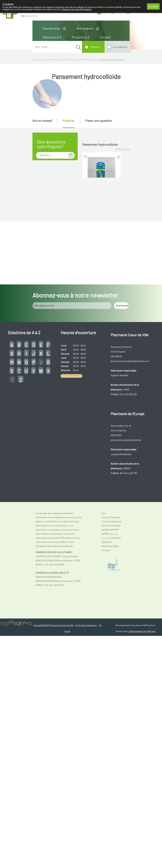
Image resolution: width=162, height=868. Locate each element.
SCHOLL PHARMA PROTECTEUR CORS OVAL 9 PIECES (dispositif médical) (102, 494)
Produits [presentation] (69, 121)
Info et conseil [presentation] (42, 121)
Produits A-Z (81, 37)
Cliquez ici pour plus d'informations (77, 9)
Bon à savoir (85, 28)
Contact (105, 37)
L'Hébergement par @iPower (142, 863)
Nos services (51, 28)
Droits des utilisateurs (86, 857)
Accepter (153, 6)
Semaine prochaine (72, 608)
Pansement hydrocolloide (111, 59)
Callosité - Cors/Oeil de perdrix (83, 59)
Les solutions (120, 47)
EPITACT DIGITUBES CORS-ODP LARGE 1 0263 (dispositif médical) (101, 251)
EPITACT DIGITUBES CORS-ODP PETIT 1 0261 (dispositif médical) (101, 372)
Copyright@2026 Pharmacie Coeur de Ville (53, 857)
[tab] (45, 123)
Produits (95, 47)
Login (136, 11)
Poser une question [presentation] (99, 121)
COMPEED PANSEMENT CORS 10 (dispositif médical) (102, 191)
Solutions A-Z (52, 37)
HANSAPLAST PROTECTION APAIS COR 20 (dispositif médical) (102, 432)
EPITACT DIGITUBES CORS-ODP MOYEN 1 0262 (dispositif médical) (102, 312)
